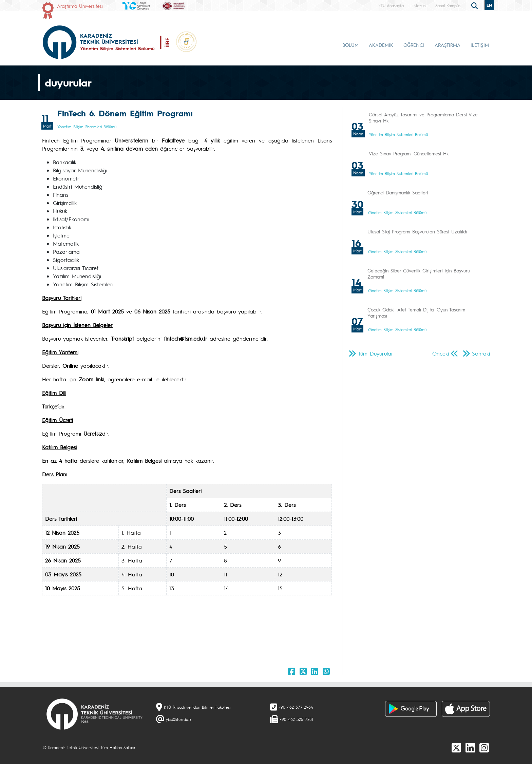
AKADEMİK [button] (381, 45)
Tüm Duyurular (376, 353)
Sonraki (481, 353)
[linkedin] (470, 747)
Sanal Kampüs (448, 5)
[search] (475, 5)
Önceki (441, 353)
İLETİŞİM (480, 45)
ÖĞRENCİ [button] (414, 45)
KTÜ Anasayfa (391, 5)
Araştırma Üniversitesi (80, 6)
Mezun (420, 5)
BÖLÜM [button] (350, 45)
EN (489, 5)
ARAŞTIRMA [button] (448, 45)
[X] (456, 747)
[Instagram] (484, 747)
